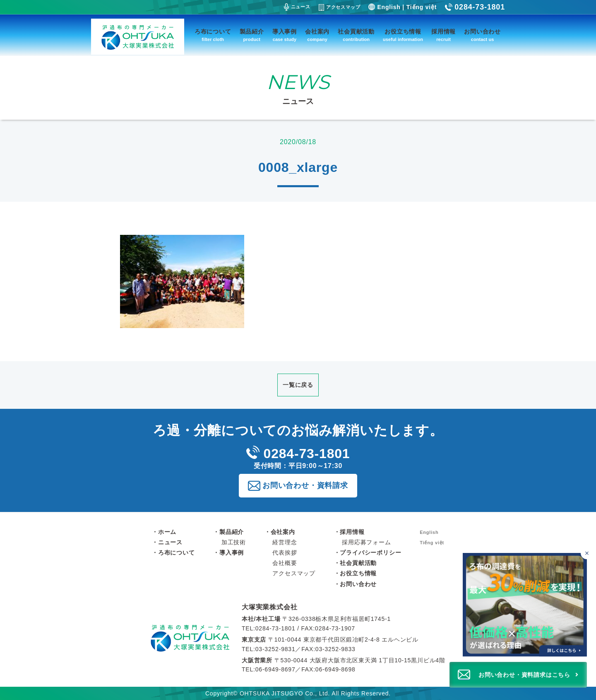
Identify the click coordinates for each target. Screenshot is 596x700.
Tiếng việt (422, 7)
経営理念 (285, 542)
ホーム (167, 532)
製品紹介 (252, 36)
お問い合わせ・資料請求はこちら (524, 675)
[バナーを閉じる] (587, 553)
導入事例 (285, 36)
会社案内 (317, 36)
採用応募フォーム (366, 542)
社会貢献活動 (356, 36)
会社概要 (285, 563)
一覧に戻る (298, 385)
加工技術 (234, 542)
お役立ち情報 (403, 36)
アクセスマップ (340, 7)
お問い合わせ (482, 36)
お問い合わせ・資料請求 (305, 485)
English (389, 7)
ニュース (297, 7)
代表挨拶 (285, 553)
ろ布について (213, 36)
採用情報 (443, 36)
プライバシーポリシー (370, 553)
